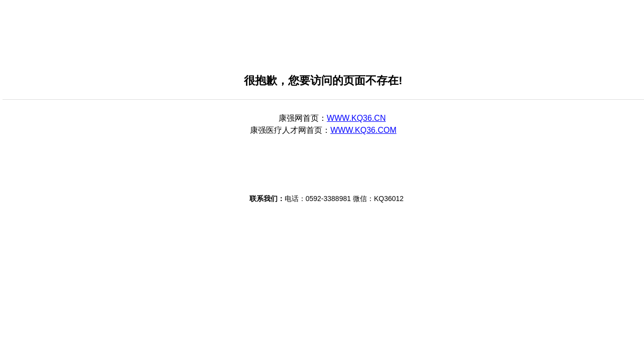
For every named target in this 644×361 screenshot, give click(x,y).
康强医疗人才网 (278, 130)
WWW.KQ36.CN (356, 118)
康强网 (291, 118)
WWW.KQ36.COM (363, 130)
